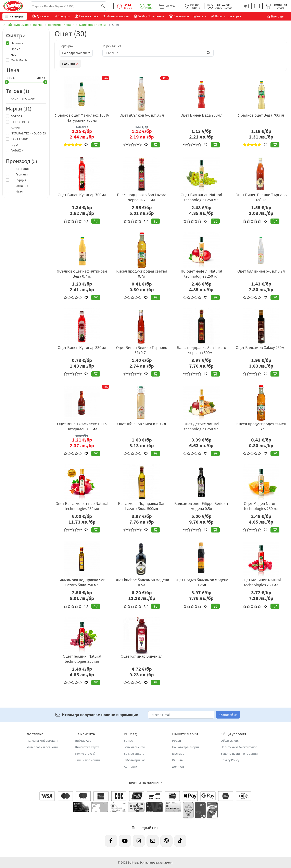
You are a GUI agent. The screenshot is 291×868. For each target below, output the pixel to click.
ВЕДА (14, 145)
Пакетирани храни (61, 25)
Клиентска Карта (87, 747)
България (20, 169)
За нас (128, 740)
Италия (18, 191)
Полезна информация (42, 740)
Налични (17, 43)
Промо (16, 49)
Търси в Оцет (112, 46)
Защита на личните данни (239, 753)
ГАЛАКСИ (17, 150)
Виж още (275, 16)
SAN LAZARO (20, 139)
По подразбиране (75, 53)
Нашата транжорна (186, 747)
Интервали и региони (42, 747)
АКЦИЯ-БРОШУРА (23, 98)
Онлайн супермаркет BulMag (23, 25)
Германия (20, 174)
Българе (178, 753)
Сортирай (67, 46)
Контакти (130, 766)
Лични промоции (87, 760)
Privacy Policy (230, 760)
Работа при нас (135, 760)
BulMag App (83, 740)
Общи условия (231, 740)
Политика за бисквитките (239, 747)
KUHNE (16, 128)
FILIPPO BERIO (21, 122)
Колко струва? (85, 753)
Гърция (18, 180)
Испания (19, 186)
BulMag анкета (134, 753)
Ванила (177, 760)
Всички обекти (134, 747)
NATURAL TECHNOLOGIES (28, 133)
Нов (14, 54)
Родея (176, 740)
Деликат (178, 766)
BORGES (16, 116)
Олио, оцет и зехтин (93, 25)
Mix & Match (19, 60)
